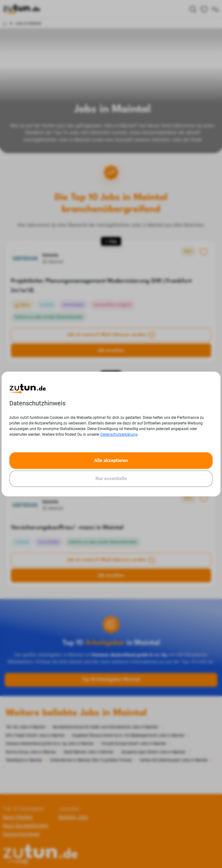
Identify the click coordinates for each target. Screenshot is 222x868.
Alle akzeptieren (111, 460)
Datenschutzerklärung (119, 434)
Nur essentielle (111, 479)
